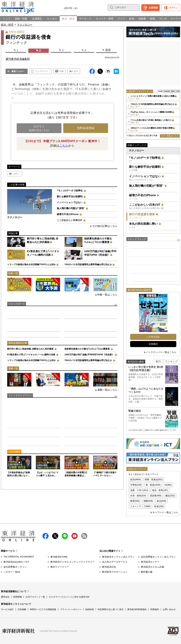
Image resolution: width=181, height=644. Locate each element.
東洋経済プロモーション (115, 572)
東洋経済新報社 (18, 631)
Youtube (75, 536)
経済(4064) (136, 480)
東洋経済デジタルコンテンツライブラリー (72, 562)
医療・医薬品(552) (154, 480)
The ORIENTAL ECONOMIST (19, 557)
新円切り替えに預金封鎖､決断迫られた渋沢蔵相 (30, 349)
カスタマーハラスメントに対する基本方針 (69, 597)
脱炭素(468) (156, 496)
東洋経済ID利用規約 (137, 609)
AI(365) (168, 485)
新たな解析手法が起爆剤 (70, 196)
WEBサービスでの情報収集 (43, 609)
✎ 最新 (107, 50)
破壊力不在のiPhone (68, 214)
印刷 (61, 71)
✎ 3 (61, 50)
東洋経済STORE (59, 557)
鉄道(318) (159, 506)
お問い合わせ (169, 609)
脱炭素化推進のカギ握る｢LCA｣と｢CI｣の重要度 (87, 349)
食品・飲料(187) (160, 490)
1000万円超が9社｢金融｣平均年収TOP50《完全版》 (89, 355)
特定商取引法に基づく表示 (111, 609)
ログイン (173, 8)
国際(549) (148, 501)
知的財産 (90, 609)
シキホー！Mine (12, 572)
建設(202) (170, 496)
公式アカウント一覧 (35, 597)
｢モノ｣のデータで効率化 (70, 191)
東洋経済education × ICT (16, 562)
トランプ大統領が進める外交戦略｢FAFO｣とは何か (32, 264)
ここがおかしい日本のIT (70, 220)
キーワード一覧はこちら (165, 512)
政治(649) (161, 501)
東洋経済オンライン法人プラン (118, 557)
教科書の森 (147, 572)
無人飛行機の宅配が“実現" (71, 208)
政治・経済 (7, 25)
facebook (46, 536)
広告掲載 (22, 609)
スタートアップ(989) (140, 506)
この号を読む (153, 337)
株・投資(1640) (153, 485)
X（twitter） (55, 536)
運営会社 (5, 597)
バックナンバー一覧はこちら (161, 352)
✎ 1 (16, 50)
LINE (65, 536)
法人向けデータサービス (115, 562)
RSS (84, 536)
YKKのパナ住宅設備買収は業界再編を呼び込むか (88, 264)
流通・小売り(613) (139, 490)
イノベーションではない (70, 202)
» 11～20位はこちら (170, 136)
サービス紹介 (7, 609)
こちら (64, 146)
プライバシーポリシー (71, 609)
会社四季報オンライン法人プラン (158, 557)
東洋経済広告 (109, 567)
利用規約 (155, 609)
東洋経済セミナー (150, 562)
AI (15, 174)
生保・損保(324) (138, 496)
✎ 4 (84, 50)
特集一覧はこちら (107, 295)
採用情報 (18, 597)
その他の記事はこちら (105, 226)
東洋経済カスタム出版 (153, 567)
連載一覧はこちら (107, 390)
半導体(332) (136, 485)
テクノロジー (25, 25)
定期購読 (153, 344)
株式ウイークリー (60, 567)
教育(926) (135, 501)
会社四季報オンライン (15, 567)
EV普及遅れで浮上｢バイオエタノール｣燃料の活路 (31, 355)
